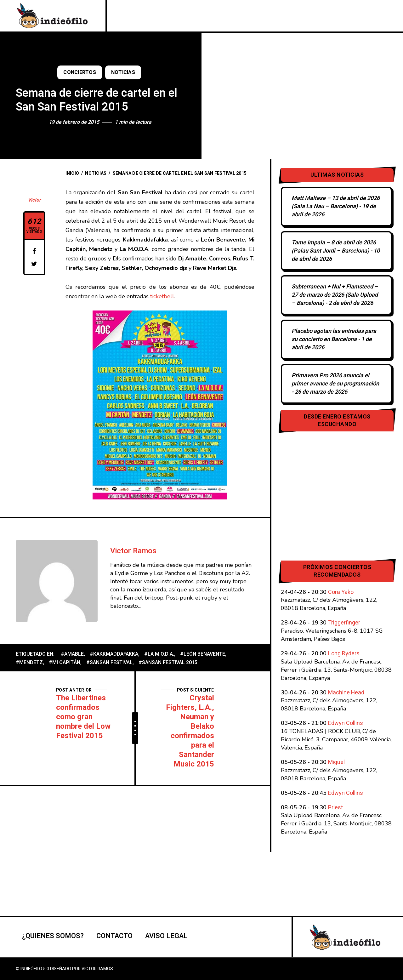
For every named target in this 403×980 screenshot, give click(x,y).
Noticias (123, 72)
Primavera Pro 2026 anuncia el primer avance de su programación (335, 380)
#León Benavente (203, 654)
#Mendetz (29, 663)
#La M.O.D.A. (159, 654)
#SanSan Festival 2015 (168, 663)
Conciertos (80, 72)
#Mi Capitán (65, 663)
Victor (34, 200)
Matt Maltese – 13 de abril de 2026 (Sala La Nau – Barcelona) (336, 202)
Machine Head (346, 693)
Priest (335, 808)
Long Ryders (344, 654)
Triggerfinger (344, 623)
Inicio (72, 173)
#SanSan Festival (109, 663)
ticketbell (161, 296)
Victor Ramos (133, 551)
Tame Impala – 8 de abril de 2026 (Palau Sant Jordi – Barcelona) (334, 247)
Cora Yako (341, 592)
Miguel (336, 762)
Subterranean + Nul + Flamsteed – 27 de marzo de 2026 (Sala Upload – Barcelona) (335, 295)
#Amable (72, 654)
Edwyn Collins (346, 723)
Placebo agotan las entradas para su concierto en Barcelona (334, 335)
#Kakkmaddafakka (114, 654)
